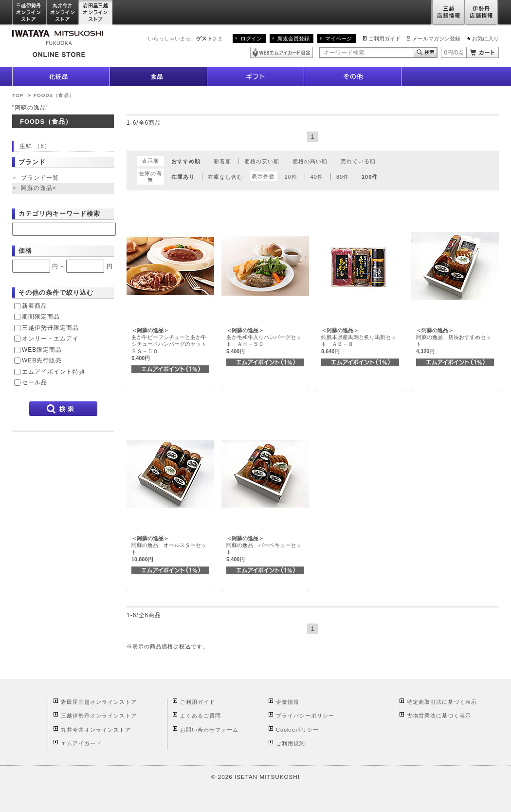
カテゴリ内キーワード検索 (59, 214)
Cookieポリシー (297, 730)
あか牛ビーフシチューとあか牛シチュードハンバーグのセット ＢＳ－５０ (172, 344)
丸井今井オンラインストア (63, 13)
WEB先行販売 (42, 360)
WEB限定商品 (42, 350)
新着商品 (35, 306)
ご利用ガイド (384, 38)
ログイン (251, 38)
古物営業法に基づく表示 (439, 716)
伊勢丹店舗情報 (482, 13)
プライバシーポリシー (305, 716)
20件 (291, 177)
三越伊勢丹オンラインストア (29, 13)
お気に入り (485, 38)
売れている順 (358, 161)
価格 (25, 251)
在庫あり (183, 177)
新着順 (222, 161)
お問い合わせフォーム (209, 730)
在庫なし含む (225, 177)
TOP (18, 95)
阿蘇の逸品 (40, 189)
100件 (370, 177)
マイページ (338, 38)
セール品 (35, 382)
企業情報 (288, 702)
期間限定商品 (41, 317)
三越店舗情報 (448, 13)
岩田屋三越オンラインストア (96, 13)
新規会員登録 (293, 38)
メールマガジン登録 (436, 38)
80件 (343, 177)
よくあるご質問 (201, 716)
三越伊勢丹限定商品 (50, 328)
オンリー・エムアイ (50, 339)
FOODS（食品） (54, 95)
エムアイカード (81, 743)
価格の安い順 (262, 161)
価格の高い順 (310, 161)
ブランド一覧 (40, 178)
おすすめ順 (186, 161)
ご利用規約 (291, 743)
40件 (317, 177)
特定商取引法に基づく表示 (442, 702)
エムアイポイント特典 (54, 372)
